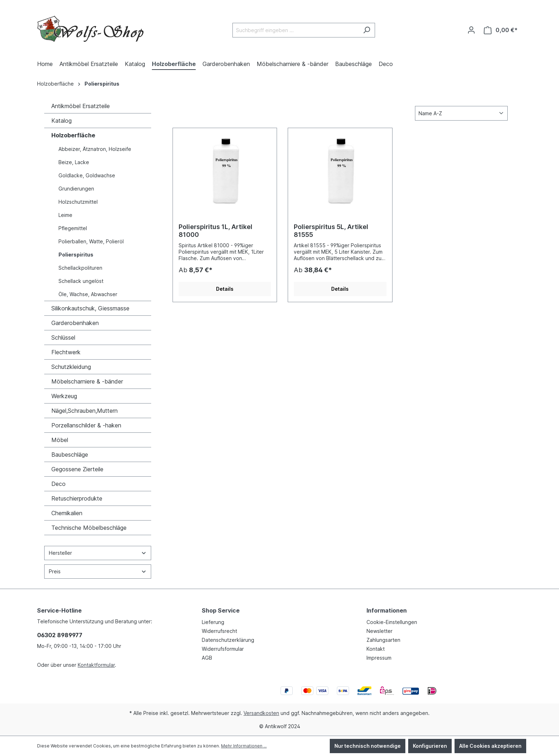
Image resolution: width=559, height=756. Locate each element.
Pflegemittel (73, 228)
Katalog (61, 121)
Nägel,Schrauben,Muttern (84, 411)
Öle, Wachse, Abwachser (88, 294)
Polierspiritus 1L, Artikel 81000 (216, 231)
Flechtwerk (66, 352)
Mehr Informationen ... (244, 746)
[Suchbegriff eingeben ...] (296, 30)
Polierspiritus (76, 255)
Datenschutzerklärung (228, 640)
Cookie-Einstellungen (392, 622)
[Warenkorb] (501, 30)
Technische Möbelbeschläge (89, 528)
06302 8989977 (60, 635)
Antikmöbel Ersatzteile (81, 106)
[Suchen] (367, 30)
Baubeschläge (70, 455)
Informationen (387, 610)
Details (225, 289)
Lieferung (213, 622)
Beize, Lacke (74, 162)
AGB (207, 658)
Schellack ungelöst (81, 281)
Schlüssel (63, 338)
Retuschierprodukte (77, 498)
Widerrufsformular (223, 649)
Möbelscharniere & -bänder (87, 381)
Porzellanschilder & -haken (86, 425)
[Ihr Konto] (471, 30)
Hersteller (98, 553)
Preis (98, 571)
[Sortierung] (461, 113)
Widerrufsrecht (219, 631)
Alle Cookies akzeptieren (490, 746)
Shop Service (221, 610)
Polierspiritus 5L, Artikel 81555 (331, 231)
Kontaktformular (96, 665)
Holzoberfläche (73, 135)
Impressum (379, 658)
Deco (58, 484)
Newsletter (379, 631)
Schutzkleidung (71, 367)
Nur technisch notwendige (368, 746)
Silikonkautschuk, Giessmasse (90, 308)
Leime (65, 215)
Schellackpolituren (80, 268)
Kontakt (376, 649)
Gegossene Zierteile (77, 469)
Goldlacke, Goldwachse (87, 175)
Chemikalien (67, 513)
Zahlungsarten (383, 640)
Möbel (60, 440)
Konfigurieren (430, 746)
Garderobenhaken (75, 323)
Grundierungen (76, 189)
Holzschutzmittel (78, 202)
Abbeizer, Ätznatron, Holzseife (95, 149)
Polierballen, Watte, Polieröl (91, 241)
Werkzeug (64, 396)
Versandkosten (261, 713)
